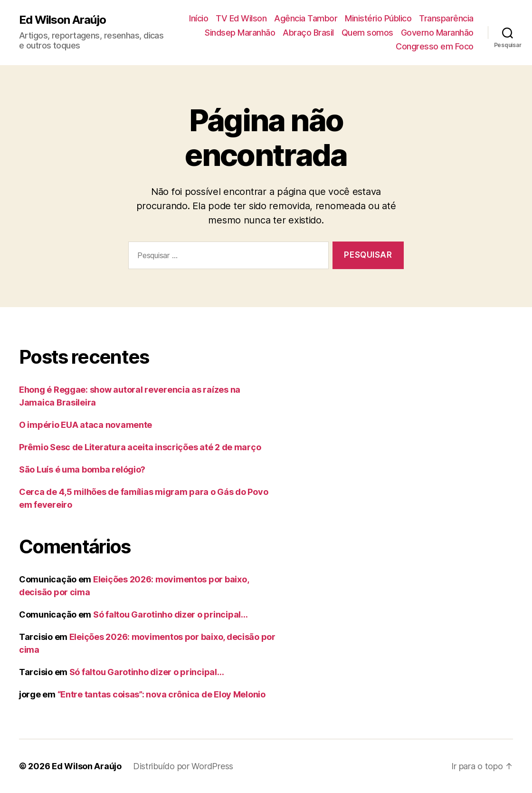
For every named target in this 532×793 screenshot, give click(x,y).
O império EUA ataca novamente (85, 425)
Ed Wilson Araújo (62, 20)
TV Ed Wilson (241, 18)
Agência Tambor (306, 18)
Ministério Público (378, 18)
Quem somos (367, 33)
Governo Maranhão (437, 33)
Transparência (446, 18)
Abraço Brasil (308, 33)
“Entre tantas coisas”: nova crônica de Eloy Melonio (161, 694)
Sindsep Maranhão (240, 33)
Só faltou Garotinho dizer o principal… (171, 614)
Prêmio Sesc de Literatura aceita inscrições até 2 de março (140, 447)
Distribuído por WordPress (183, 766)
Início (199, 18)
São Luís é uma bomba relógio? (82, 469)
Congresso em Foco (435, 46)
